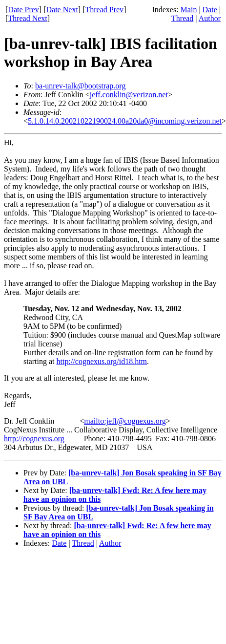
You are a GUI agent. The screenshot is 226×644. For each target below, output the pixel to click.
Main (189, 10)
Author (210, 18)
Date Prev (23, 10)
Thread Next (27, 18)
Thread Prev (104, 10)
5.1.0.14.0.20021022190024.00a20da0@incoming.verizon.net (125, 121)
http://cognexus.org (34, 439)
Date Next (62, 10)
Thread (182, 18)
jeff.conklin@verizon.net (129, 95)
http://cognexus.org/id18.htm (102, 361)
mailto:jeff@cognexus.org (125, 421)
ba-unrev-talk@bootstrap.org (81, 86)
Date (210, 10)
